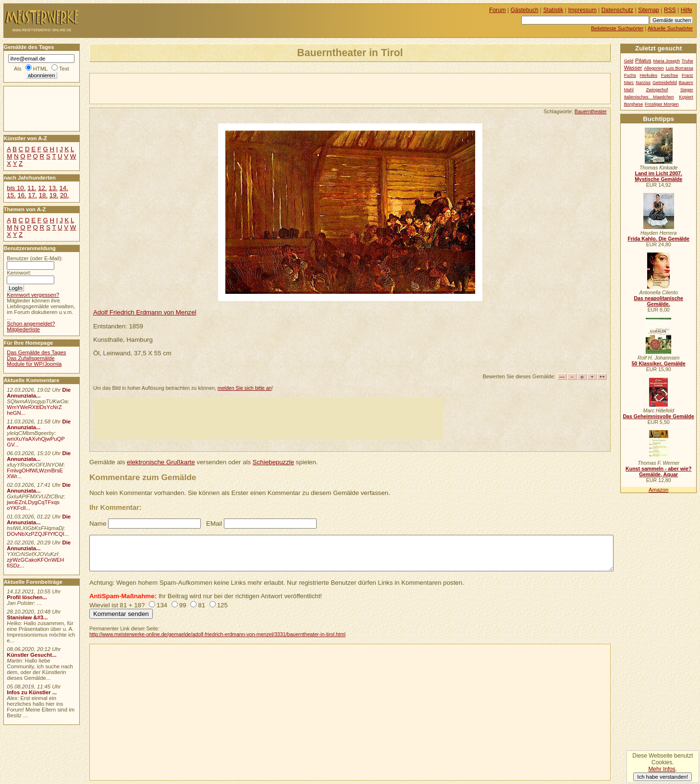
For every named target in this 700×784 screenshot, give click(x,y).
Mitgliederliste (23, 329)
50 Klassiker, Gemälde (659, 363)
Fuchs (630, 75)
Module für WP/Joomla (34, 364)
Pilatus (643, 60)
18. (43, 195)
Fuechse (670, 75)
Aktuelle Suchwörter (670, 28)
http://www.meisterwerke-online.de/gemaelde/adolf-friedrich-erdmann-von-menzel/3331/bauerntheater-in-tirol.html (217, 634)
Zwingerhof (657, 90)
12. (42, 188)
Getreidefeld (665, 83)
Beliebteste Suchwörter (617, 28)
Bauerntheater (591, 111)
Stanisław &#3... (27, 617)
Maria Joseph (666, 61)
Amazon (658, 490)
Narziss (643, 83)
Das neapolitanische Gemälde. (658, 301)
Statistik (553, 10)
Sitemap (649, 10)
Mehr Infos (662, 769)
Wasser (633, 68)
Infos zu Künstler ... (32, 692)
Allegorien (654, 68)
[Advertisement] (202, 88)
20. (64, 195)
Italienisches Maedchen (649, 97)
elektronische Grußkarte (161, 462)
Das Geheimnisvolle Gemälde (658, 416)
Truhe (688, 61)
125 (222, 605)
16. (22, 195)
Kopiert (686, 97)
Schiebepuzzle (273, 462)
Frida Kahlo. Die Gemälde (658, 239)
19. (54, 195)
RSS (670, 10)
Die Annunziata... (39, 393)
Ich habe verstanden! (663, 777)
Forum (497, 10)
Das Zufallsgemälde (31, 358)
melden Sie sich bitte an (245, 388)
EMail (214, 524)
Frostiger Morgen (662, 104)
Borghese (634, 104)
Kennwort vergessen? (33, 295)
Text (64, 69)
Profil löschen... (27, 597)
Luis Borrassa (680, 68)
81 (202, 605)
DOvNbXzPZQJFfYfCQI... (38, 534)
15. (11, 195)
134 (162, 605)
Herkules (649, 75)
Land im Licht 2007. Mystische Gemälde (658, 176)
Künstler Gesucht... (31, 655)
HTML (40, 69)
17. (33, 195)
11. (32, 188)
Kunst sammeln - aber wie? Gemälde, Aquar (658, 471)
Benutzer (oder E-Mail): (35, 258)
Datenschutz (617, 10)
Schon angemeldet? (31, 324)
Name (98, 524)
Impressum (583, 10)
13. (53, 188)
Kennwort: (19, 273)
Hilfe (687, 10)
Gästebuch (525, 10)
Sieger (687, 90)
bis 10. (16, 188)
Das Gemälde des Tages (36, 352)
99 (183, 605)
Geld (629, 61)
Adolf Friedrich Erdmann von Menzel (145, 312)
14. (63, 188)
